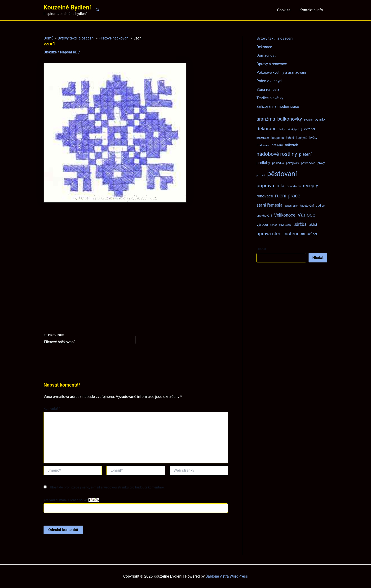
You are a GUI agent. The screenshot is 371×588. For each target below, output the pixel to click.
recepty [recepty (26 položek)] (310, 186)
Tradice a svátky (270, 98)
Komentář (52, 409)
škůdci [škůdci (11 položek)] (312, 234)
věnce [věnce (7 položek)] (274, 225)
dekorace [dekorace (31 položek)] (267, 129)
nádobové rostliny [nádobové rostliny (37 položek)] (277, 154)
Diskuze (50, 52)
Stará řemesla (268, 89)
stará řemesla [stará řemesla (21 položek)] (269, 205)
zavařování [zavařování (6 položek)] (285, 225)
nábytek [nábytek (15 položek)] (291, 145)
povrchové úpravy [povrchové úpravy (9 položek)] (313, 163)
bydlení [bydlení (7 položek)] (308, 120)
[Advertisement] (136, 264)
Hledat (261, 249)
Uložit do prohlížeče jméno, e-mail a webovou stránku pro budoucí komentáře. (107, 487)
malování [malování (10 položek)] (263, 145)
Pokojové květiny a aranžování (282, 72)
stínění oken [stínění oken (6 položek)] (291, 206)
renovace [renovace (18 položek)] (265, 196)
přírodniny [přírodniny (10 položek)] (294, 186)
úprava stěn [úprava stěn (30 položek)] (269, 234)
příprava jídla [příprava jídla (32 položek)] (270, 186)
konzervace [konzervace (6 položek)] (263, 138)
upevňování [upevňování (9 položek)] (264, 216)
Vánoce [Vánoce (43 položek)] (306, 215)
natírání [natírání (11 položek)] (277, 145)
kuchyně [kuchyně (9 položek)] (302, 138)
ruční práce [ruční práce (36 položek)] (288, 196)
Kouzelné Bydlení (67, 7)
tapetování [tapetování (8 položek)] (307, 206)
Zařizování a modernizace (278, 107)
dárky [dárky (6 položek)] (282, 129)
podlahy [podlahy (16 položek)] (263, 163)
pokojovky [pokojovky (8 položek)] (292, 163)
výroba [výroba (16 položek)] (262, 224)
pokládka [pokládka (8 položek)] (278, 163)
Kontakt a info (312, 10)
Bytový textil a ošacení (275, 38)
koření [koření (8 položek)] (290, 138)
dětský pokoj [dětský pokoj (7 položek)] (294, 129)
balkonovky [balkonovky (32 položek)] (290, 119)
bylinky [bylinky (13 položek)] (320, 119)
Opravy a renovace (272, 64)
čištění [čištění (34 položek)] (291, 233)
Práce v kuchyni (270, 81)
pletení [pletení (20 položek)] (305, 154)
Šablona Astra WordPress (227, 576)
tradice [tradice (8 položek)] (320, 206)
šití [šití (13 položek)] (303, 234)
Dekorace (264, 47)
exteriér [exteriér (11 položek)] (310, 129)
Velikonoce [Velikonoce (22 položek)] (285, 215)
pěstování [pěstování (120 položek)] (282, 174)
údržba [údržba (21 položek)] (300, 224)
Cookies (286, 10)
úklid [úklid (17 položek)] (313, 224)
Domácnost (266, 55)
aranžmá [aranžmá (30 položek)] (266, 119)
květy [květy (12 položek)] (313, 138)
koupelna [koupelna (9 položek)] (278, 138)
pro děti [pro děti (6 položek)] (261, 175)
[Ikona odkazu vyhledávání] (98, 10)
